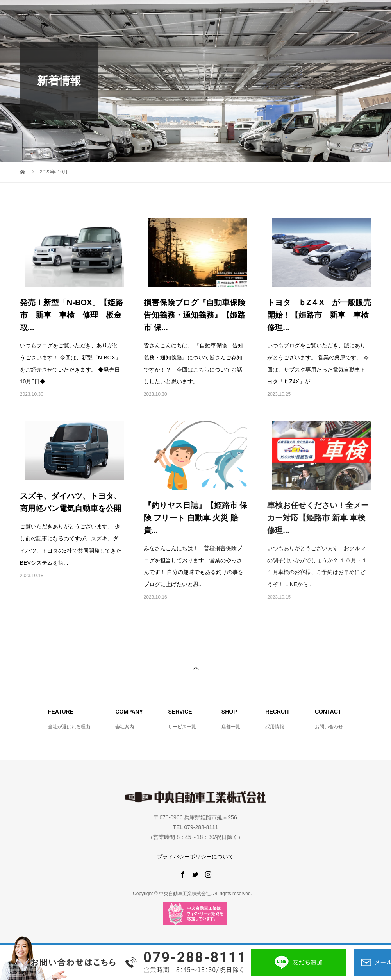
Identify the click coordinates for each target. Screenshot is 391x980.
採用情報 (275, 727)
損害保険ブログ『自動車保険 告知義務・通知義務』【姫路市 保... (198, 315)
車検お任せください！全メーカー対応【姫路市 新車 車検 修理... (318, 518)
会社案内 (125, 727)
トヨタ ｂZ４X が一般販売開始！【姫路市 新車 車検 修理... (322, 315)
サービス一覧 (182, 727)
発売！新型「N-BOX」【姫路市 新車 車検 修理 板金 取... (75, 315)
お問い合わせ (329, 727)
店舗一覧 (231, 727)
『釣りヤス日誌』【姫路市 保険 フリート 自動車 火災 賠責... (196, 518)
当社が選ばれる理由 (69, 727)
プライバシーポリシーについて (195, 857)
